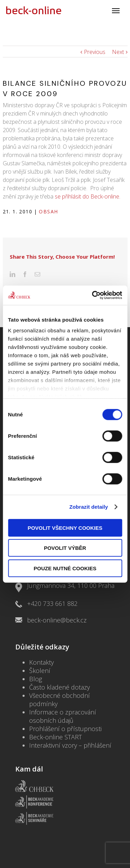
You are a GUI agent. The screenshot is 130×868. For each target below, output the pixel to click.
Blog (36, 662)
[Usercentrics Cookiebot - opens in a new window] (93, 295)
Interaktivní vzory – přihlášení (70, 728)
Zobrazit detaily (89, 507)
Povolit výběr (65, 548)
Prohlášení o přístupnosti (65, 711)
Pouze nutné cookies (65, 568)
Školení (40, 653)
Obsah (48, 211)
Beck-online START (55, 720)
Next (118, 52)
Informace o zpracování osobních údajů (63, 699)
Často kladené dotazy (59, 670)
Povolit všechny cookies (65, 528)
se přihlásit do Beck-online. (88, 196)
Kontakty (41, 645)
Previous (95, 52)
